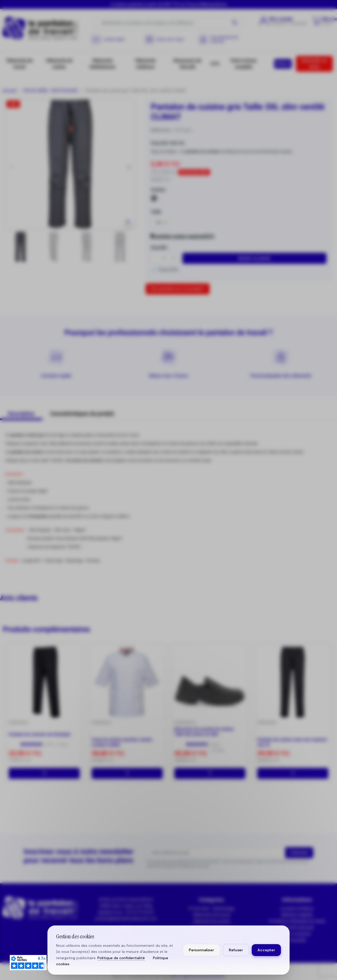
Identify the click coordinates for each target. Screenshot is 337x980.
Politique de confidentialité (121, 958)
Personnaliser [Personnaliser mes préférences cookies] (201, 950)
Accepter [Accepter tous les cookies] (266, 950)
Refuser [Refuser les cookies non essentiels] (236, 950)
